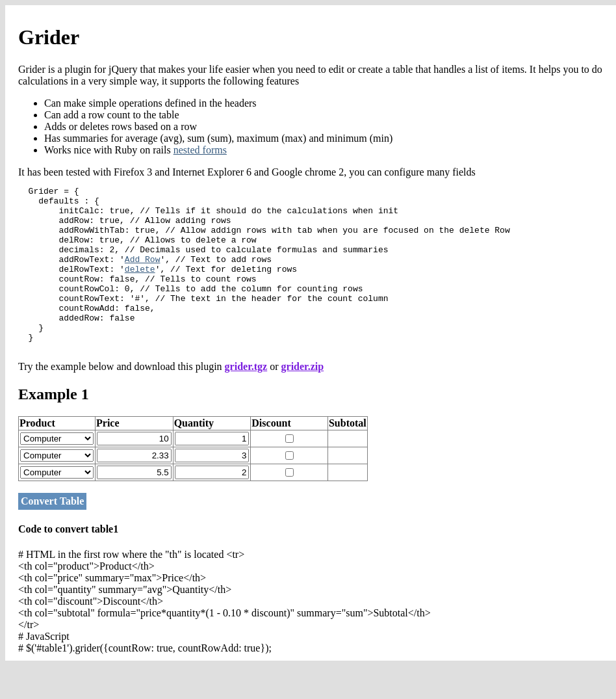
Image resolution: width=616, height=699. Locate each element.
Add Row (143, 274)
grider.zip (303, 400)
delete (140, 286)
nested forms (200, 150)
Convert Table (52, 534)
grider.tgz (246, 400)
